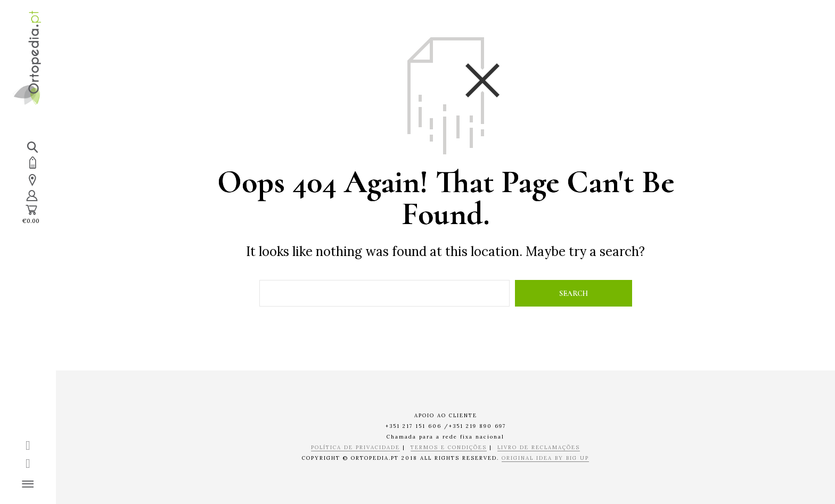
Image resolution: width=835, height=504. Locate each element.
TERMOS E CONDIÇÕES (449, 448)
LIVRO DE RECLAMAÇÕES (539, 448)
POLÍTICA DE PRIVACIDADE (355, 448)
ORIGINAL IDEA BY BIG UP (545, 458)
